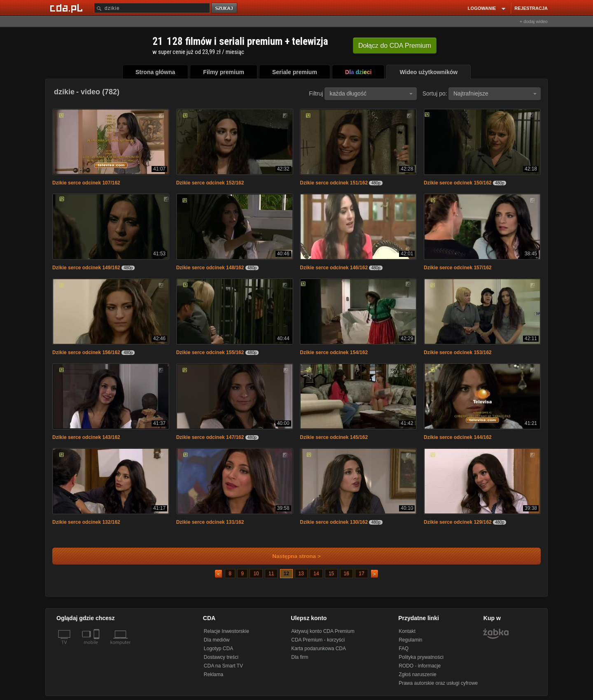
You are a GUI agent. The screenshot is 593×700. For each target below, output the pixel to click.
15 (331, 574)
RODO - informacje (420, 666)
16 (347, 574)
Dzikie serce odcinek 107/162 (86, 183)
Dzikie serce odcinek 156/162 (86, 352)
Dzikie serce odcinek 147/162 (210, 437)
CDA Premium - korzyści (318, 640)
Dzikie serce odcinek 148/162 (210, 268)
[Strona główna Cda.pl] (68, 8)
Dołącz (395, 45)
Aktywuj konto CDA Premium (323, 631)
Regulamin (410, 640)
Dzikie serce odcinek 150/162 (458, 183)
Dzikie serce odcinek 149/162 (86, 268)
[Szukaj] (152, 8)
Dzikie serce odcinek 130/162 (334, 522)
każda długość (371, 93)
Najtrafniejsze (495, 93)
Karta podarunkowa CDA (319, 649)
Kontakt (407, 631)
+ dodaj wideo (534, 21)
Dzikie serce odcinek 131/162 (210, 522)
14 (316, 574)
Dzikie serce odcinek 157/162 (458, 268)
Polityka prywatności (421, 657)
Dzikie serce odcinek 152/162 (210, 183)
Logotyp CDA (218, 649)
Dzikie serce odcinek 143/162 (86, 437)
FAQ (404, 649)
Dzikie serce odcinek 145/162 (334, 437)
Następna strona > (291, 556)
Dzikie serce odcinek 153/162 (458, 352)
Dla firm (300, 657)
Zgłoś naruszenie (417, 674)
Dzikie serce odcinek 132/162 (86, 522)
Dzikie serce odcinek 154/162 (334, 352)
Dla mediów (217, 640)
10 (256, 574)
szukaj (225, 8)
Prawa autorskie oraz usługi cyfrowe (438, 683)
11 (271, 574)
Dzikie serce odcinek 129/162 (458, 522)
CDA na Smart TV (223, 666)
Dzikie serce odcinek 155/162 (210, 352)
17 (361, 574)
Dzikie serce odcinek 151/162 (334, 183)
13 (301, 574)
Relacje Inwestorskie (226, 631)
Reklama (214, 674)
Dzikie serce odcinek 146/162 (334, 268)
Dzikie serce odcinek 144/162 (458, 437)
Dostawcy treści (221, 657)
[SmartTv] (97, 647)
